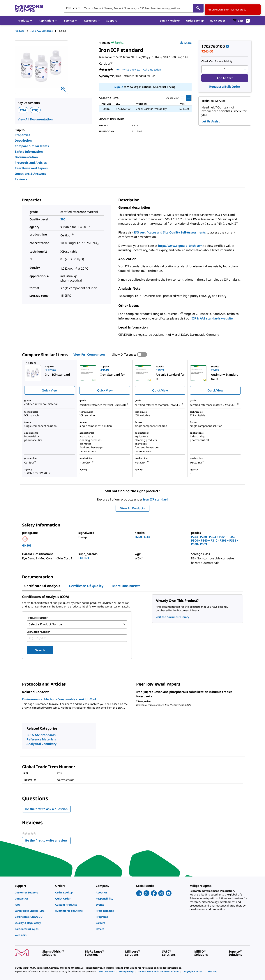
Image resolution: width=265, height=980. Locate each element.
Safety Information (29, 152)
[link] (33, 892)
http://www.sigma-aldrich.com (180, 246)
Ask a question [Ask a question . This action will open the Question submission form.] (152, 70)
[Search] (198, 8)
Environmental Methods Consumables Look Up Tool (59, 698)
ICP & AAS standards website (212, 318)
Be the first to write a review (48, 841)
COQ (35, 110)
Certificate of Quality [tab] (86, 586)
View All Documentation (35, 119)
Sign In (119, 87)
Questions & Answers (30, 174)
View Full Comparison (89, 354)
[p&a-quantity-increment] (245, 69)
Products (20, 31)
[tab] (23, 31)
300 (63, 219)
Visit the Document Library (172, 617)
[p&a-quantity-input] (225, 69)
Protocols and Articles (31, 163)
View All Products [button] (132, 508)
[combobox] (134, 8)
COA (23, 110)
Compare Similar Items (32, 146)
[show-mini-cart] (241, 21)
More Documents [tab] (126, 586)
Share (186, 43)
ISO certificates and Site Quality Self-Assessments (170, 232)
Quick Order (218, 21)
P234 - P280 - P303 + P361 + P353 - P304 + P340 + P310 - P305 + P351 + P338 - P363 (215, 540)
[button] (170, 21)
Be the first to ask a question (46, 808)
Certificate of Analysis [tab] (42, 586)
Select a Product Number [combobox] (46, 624)
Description (23, 140)
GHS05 (27, 545)
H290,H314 (142, 537)
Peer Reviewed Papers (31, 168)
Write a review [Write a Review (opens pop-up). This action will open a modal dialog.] (131, 70)
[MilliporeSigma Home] (29, 8)
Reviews (21, 179)
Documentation (26, 157)
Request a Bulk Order (225, 87)
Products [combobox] (71, 8)
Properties (22, 135)
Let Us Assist (211, 121)
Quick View (50, 390)
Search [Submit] (40, 649)
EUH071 (84, 558)
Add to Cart (225, 78)
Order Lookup (195, 21)
